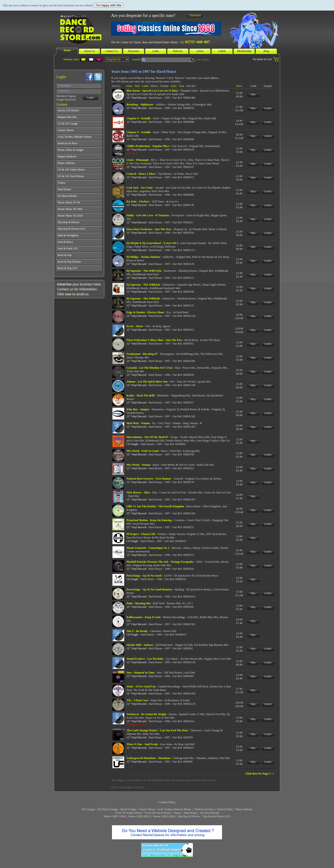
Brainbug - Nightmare (140, 105)
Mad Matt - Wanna (138, 423)
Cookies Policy (167, 802)
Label (145, 86)
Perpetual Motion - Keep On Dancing (149, 520)
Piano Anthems (244, 809)
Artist (129, 86)
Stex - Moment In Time (141, 673)
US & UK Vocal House (158, 813)
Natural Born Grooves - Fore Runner (149, 479)
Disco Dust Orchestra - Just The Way (149, 229)
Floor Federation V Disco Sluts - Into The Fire (154, 340)
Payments (134, 51)
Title (137, 86)
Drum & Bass (225, 809)
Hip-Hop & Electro (189, 816)
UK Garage (88, 809)
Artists (200, 51)
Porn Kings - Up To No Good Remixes (149, 589)
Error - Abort (135, 326)
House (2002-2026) (164, 816)
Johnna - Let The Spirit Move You (147, 382)
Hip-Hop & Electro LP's (217, 816)
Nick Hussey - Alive (138, 492)
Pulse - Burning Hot (139, 603)
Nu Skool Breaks (210, 813)
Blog (266, 51)
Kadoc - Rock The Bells (141, 395)
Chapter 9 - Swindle (139, 118)
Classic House (147, 809)
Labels (222, 51)
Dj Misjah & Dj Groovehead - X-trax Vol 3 (152, 243)
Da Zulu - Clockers (138, 201)
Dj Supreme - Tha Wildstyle (143, 285)
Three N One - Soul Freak (142, 744)
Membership (244, 51)
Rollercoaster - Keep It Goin (144, 617)
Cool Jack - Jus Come (140, 188)
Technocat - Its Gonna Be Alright (146, 714)
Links (156, 51)
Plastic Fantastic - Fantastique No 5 (148, 548)
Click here (195, 15)
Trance (177, 813)
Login (90, 97)
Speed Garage (128, 809)
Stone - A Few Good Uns (141, 686)
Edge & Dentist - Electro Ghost (145, 312)
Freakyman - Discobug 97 (142, 354)
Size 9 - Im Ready (137, 631)
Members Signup (66, 96)
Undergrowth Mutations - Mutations (149, 758)
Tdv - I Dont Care (137, 700)
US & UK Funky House (128, 813)
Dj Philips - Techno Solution (143, 257)
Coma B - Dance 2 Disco (141, 174)
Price (239, 86)
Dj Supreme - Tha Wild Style (144, 271)
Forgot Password (66, 100)
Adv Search (203, 59)
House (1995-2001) (139, 816)
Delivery (178, 51)
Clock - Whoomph (138, 160)
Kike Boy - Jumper (138, 409)
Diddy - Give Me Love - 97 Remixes (148, 215)
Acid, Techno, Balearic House (175, 809)
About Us (89, 51)
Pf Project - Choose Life (141, 534)
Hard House (191, 813)
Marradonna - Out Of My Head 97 (147, 437)
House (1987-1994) (115, 816)
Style (174, 86)
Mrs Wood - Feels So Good (143, 451)
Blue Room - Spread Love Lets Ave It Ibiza (152, 91)
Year (181, 86)
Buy (253, 94)
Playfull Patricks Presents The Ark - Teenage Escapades (160, 562)
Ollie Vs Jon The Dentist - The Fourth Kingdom (155, 506)
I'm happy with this (109, 5)
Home (67, 50)
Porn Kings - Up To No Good (144, 576)
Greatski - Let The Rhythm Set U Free (150, 368)
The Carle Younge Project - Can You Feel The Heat (157, 730)
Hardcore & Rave (205, 809)
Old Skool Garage (107, 809)
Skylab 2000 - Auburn (140, 645)
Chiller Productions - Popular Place (148, 146)
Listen (268, 108)
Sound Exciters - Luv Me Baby (145, 659)
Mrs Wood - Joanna (138, 465)
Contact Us (111, 51)
